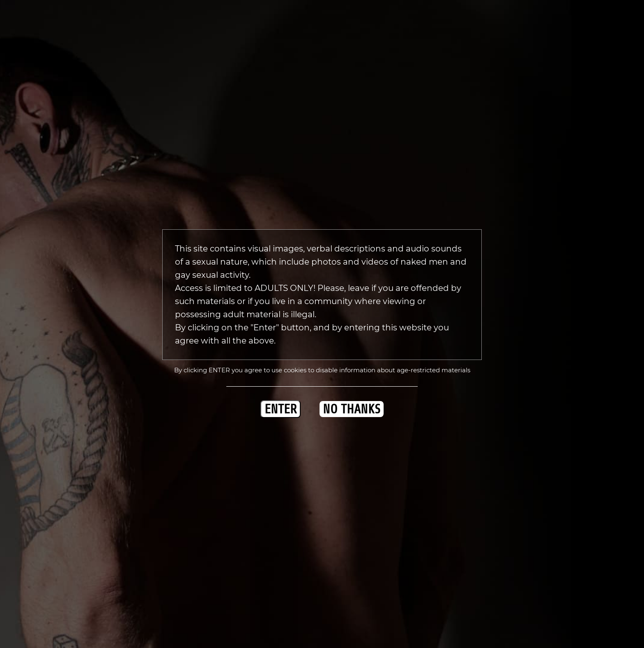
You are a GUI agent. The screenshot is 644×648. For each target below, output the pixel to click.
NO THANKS (352, 409)
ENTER (281, 409)
